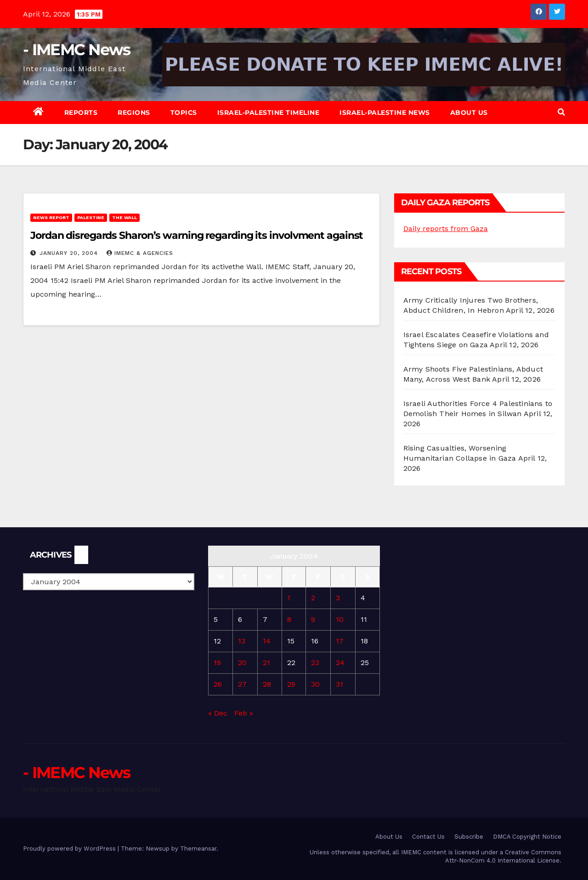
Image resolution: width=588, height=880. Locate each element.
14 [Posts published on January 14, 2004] (267, 641)
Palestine (91, 217)
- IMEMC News (77, 50)
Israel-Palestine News (385, 113)
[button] (561, 112)
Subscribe (469, 837)
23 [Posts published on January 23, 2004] (315, 663)
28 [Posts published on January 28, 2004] (267, 684)
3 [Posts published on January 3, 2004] (338, 598)
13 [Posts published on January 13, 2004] (242, 641)
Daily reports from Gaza (446, 228)
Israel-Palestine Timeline (269, 113)
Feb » (244, 713)
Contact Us (428, 837)
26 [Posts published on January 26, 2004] (218, 684)
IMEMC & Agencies (140, 253)
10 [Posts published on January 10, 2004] (340, 619)
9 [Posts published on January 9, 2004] (313, 619)
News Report (51, 217)
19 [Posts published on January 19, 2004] (217, 663)
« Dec (218, 713)
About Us (469, 113)
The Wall (124, 217)
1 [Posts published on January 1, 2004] (289, 598)
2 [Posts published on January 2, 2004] (313, 598)
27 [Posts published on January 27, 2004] (242, 684)
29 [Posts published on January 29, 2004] (291, 684)
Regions (134, 113)
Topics (184, 113)
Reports (81, 113)
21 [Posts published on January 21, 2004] (266, 663)
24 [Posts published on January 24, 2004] (340, 663)
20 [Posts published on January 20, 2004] (242, 663)
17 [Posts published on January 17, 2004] (340, 641)
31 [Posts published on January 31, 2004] (339, 684)
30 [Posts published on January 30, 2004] (315, 684)
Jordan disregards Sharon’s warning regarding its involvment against (197, 235)
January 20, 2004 (70, 253)
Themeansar (198, 849)
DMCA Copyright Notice (527, 837)
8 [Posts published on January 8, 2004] (289, 619)
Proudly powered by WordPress (70, 849)
